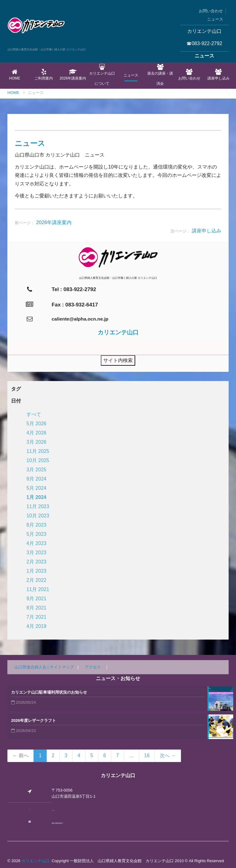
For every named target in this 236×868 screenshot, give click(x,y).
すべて (34, 414)
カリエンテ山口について (102, 75)
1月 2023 (36, 571)
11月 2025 (38, 451)
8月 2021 (36, 608)
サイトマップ (62, 667)
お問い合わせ (211, 11)
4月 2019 (36, 626)
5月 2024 (36, 488)
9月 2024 (36, 479)
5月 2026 (36, 424)
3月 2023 (36, 553)
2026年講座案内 (73, 75)
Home (15, 75)
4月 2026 (36, 433)
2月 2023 (36, 562)
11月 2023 (38, 506)
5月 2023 (36, 534)
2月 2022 (36, 580)
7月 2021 (36, 617)
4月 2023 (36, 543)
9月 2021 (36, 599)
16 (147, 755)
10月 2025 (38, 460)
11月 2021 (38, 589)
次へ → (168, 755)
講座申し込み (218, 75)
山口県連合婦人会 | (32, 667)
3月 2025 (36, 470)
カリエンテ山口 (35, 861)
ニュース (215, 19)
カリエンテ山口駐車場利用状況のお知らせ (49, 692)
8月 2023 (36, 525)
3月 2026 (36, 442)
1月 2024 (36, 497)
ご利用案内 (44, 75)
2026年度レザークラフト (33, 720)
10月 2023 (38, 516)
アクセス (93, 667)
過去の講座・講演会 (160, 75)
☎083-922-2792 (204, 43)
